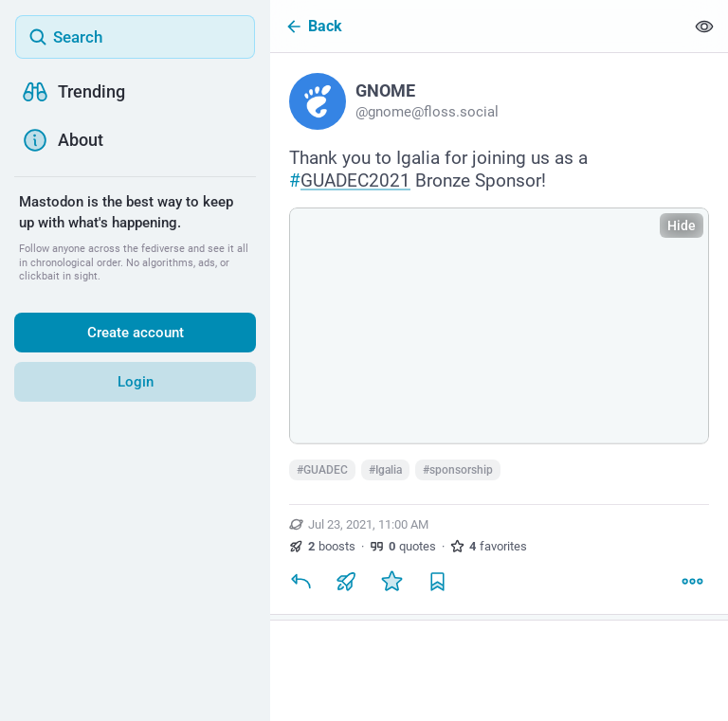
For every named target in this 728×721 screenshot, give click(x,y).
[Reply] (300, 582)
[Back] (477, 26)
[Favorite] (391, 582)
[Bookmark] (437, 582)
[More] (692, 582)
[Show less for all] (704, 26)
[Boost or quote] (346, 582)
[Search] (135, 37)
